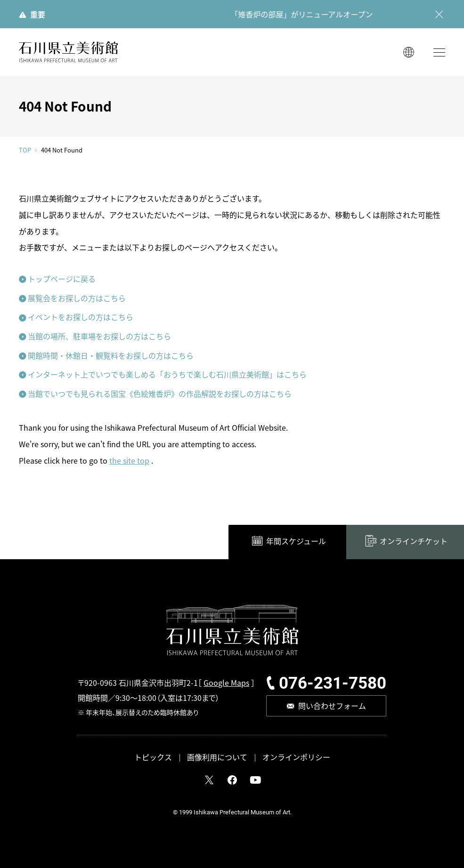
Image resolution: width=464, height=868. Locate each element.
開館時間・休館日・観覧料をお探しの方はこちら (111, 355)
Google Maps (226, 683)
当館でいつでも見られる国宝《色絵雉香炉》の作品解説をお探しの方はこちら (160, 394)
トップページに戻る (62, 279)
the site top (129, 460)
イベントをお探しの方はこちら (81, 317)
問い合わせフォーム (332, 706)
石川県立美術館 (68, 52)
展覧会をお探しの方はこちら (77, 298)
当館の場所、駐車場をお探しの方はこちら (99, 336)
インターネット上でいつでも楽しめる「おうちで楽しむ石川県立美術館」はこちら (167, 374)
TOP (25, 150)
